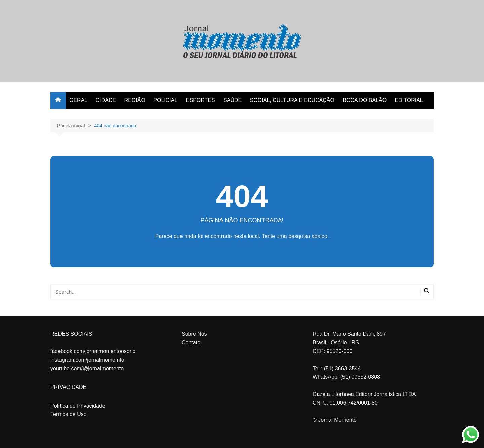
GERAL (78, 100)
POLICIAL (165, 100)
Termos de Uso (69, 414)
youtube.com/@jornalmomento (87, 369)
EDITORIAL (409, 100)
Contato (191, 343)
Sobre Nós (194, 334)
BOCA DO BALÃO (365, 100)
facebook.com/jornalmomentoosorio (93, 351)
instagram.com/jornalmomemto (87, 360)
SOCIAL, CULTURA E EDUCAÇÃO (292, 100)
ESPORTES (200, 100)
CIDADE (106, 100)
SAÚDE (232, 100)
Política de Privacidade (78, 406)
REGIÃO (135, 100)
